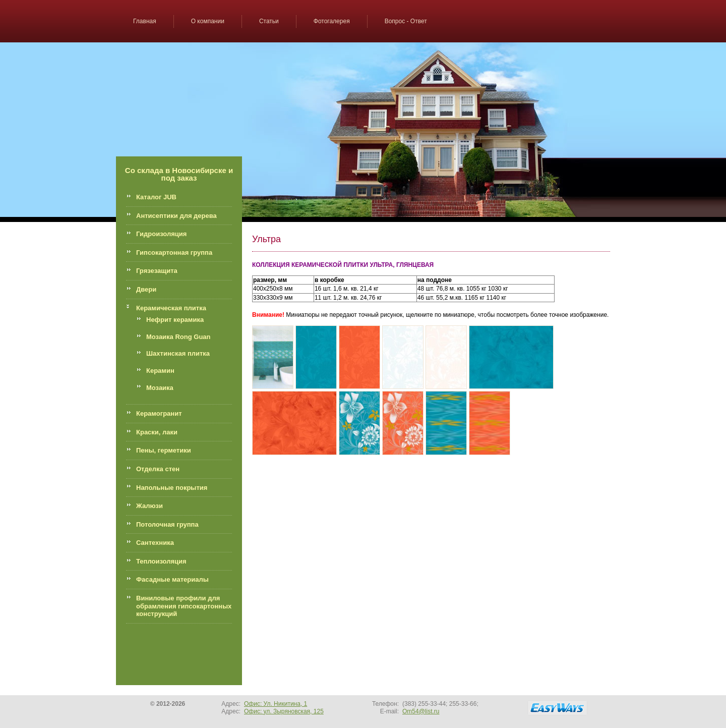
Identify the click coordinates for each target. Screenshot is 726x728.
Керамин (160, 371)
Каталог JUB (156, 197)
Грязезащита (157, 271)
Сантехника (155, 543)
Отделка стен (158, 469)
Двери (146, 289)
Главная (145, 21)
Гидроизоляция (161, 234)
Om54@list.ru (421, 711)
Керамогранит (159, 413)
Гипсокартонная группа (174, 253)
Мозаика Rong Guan (178, 337)
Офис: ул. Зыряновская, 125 (284, 711)
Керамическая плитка (171, 308)
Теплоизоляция (161, 561)
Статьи (269, 21)
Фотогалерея (332, 21)
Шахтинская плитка (178, 353)
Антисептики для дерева (176, 216)
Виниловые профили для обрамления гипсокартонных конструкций (184, 606)
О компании (208, 21)
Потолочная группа (167, 524)
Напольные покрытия (172, 488)
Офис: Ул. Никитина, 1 (276, 704)
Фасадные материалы (172, 579)
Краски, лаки (157, 432)
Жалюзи (149, 506)
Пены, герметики (164, 450)
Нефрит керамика (175, 320)
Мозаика (160, 388)
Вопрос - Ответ (406, 21)
